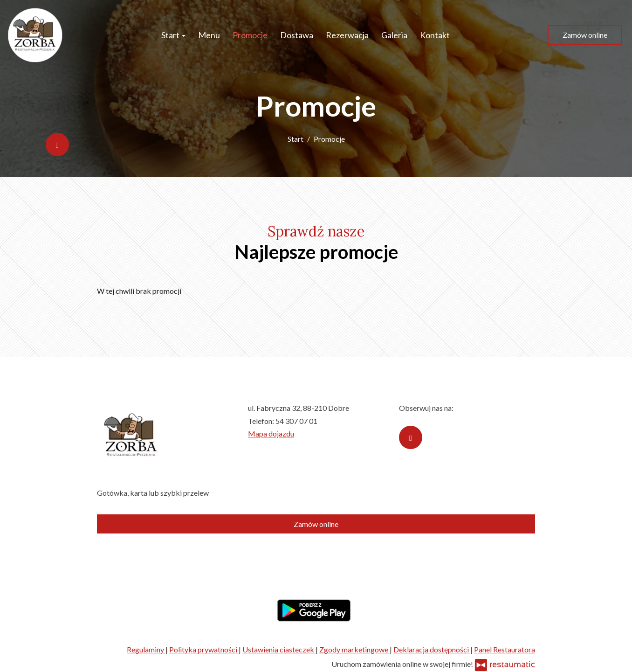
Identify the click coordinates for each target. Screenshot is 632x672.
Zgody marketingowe (354, 649)
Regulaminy (146, 649)
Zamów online (585, 35)
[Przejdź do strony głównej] (35, 35)
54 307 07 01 (296, 421)
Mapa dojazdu (271, 433)
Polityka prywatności (204, 649)
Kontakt (435, 35)
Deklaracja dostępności (432, 649)
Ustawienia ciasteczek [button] (279, 649)
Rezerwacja (347, 35)
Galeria (394, 35)
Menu (209, 35)
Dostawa (297, 35)
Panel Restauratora (505, 649)
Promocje (250, 35)
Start (173, 35)
